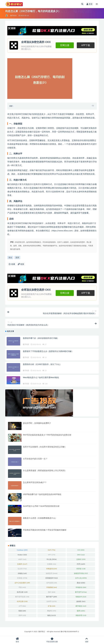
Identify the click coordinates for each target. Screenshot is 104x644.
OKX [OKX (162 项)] (81, 555)
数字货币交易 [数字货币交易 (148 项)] (22, 597)
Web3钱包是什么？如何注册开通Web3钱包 (41, 377)
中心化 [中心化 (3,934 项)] (52, 559)
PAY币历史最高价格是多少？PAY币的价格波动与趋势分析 (47, 435)
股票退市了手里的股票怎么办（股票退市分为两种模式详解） (48, 351)
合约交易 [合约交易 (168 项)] (52, 583)
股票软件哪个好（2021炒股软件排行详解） (41, 338)
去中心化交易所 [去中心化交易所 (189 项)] (22, 583)
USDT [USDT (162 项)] (22, 559)
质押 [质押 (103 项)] (22, 615)
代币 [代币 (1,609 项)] (81, 564)
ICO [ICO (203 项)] (81, 550)
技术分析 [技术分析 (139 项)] (22, 592)
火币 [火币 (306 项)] (22, 606)
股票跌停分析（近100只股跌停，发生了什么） (42, 364)
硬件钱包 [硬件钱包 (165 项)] (81, 606)
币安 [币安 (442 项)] (22, 587)
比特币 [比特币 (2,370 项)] (52, 601)
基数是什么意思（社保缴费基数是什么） (40, 518)
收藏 (12, 264)
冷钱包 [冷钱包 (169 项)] (22, 573)
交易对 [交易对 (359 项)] (81, 559)
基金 (10, 257)
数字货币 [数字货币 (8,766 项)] (81, 592)
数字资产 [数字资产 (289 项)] (52, 597)
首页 (17, 640)
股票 (17, 257)
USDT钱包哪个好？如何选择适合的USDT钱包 (42, 494)
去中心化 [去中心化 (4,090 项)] (81, 578)
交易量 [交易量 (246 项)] (52, 564)
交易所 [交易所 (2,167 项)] (22, 564)
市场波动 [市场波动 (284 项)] (81, 587)
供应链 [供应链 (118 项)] (81, 569)
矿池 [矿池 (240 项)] (52, 606)
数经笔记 (42, 631)
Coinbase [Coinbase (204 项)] (22, 550)
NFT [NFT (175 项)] (52, 555)
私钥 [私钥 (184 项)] (22, 611)
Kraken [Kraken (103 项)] (22, 555)
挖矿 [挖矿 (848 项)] (52, 592)
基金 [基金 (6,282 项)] (81, 583)
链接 (21, 264)
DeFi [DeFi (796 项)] (52, 550)
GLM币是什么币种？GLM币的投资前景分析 (41, 506)
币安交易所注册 (52, 640)
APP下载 (86, 45)
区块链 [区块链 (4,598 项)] (22, 578)
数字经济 (13, 16)
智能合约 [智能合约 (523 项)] (81, 597)
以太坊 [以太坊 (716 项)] (22, 569)
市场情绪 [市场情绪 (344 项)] (52, 587)
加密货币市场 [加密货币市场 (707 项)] (81, 573)
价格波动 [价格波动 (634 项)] (52, 569)
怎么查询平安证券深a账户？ (35, 482)
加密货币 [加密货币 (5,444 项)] (52, 573)
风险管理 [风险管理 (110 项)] (81, 615)
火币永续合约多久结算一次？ (35, 459)
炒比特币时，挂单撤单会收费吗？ (37, 423)
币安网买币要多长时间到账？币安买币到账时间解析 (45, 530)
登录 (90, 4)
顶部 (87, 640)
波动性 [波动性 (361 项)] (81, 601)
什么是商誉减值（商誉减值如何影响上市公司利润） (45, 470)
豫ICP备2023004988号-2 (70, 631)
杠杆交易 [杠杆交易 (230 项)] (22, 601)
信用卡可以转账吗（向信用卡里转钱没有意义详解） (45, 447)
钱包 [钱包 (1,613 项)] (52, 615)
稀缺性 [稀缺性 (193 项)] (52, 611)
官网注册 (65, 45)
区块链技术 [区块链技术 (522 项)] (52, 578)
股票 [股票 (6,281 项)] (81, 611)
